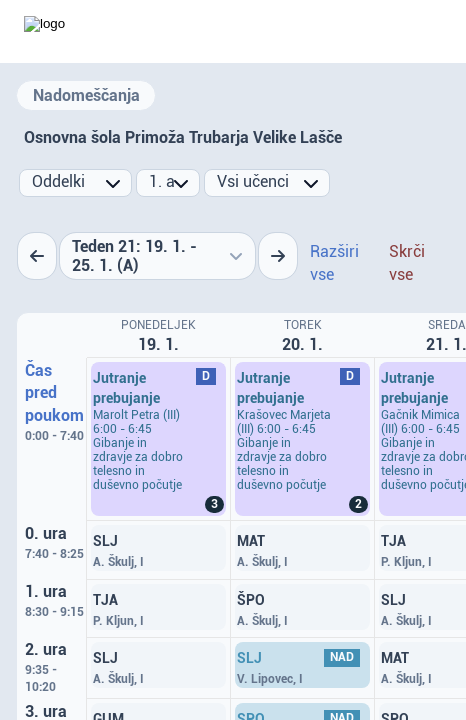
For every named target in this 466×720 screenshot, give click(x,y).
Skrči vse (407, 263)
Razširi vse (334, 263)
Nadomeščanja (86, 95)
